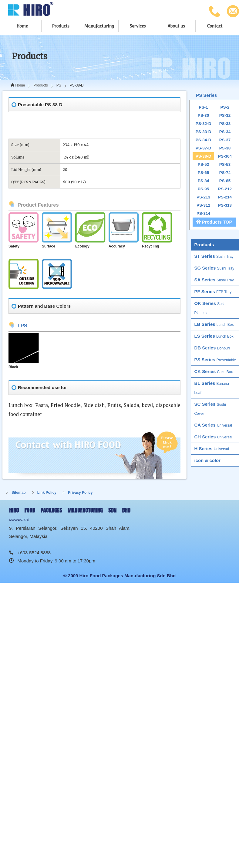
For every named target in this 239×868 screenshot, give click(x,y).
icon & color (207, 460)
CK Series (213, 371)
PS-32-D (204, 124)
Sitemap (19, 493)
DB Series (212, 348)
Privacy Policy (80, 493)
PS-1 (204, 107)
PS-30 (204, 115)
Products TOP (214, 222)
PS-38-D (204, 156)
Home (22, 26)
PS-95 (204, 189)
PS (59, 85)
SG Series (214, 268)
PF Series (213, 292)
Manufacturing (99, 26)
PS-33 (225, 124)
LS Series (214, 336)
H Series (211, 449)
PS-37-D (204, 148)
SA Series (214, 280)
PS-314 (203, 213)
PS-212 (225, 189)
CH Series (213, 437)
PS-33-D (204, 132)
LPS (22, 326)
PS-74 (225, 173)
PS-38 (225, 148)
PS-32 (225, 115)
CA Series (213, 425)
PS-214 (225, 197)
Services (138, 26)
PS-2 (225, 107)
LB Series (214, 324)
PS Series (206, 95)
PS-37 (225, 140)
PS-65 (204, 173)
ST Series (214, 256)
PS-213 (203, 197)
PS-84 (204, 181)
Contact (215, 26)
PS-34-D (204, 140)
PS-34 (225, 132)
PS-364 (225, 156)
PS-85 (225, 181)
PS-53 (225, 164)
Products (61, 26)
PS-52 (204, 164)
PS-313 (225, 205)
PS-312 (203, 205)
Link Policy (47, 493)
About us (176, 26)
